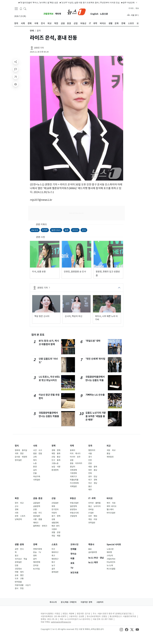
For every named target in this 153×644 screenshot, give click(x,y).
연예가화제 (37, 549)
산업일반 (55, 503)
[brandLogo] (76, 12)
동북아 (73, 450)
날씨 (35, 470)
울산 (90, 486)
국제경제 (73, 470)
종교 (17, 556)
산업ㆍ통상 (56, 457)
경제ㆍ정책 (56, 450)
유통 (53, 519)
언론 (17, 565)
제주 (90, 490)
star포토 (35, 230)
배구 (53, 562)
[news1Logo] (25, 616)
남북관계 (18, 519)
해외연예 (37, 562)
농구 (53, 565)
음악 (35, 559)
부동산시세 (74, 513)
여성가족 (37, 477)
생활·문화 (19, 544)
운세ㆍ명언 (19, 575)
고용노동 (55, 463)
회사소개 (53, 602)
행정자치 (92, 450)
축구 (53, 556)
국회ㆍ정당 (19, 454)
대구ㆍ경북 (93, 480)
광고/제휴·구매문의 (69, 602)
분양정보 (73, 509)
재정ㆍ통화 (56, 454)
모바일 (91, 509)
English (94, 14)
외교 (109, 446)
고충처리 (100, 602)
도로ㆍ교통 (19, 579)
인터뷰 (36, 565)
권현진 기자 (39, 48)
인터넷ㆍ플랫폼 (94, 503)
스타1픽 (110, 556)
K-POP (45, 230)
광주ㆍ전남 (93, 477)
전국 (90, 446)
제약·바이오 (112, 506)
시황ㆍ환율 (38, 519)
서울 (90, 454)
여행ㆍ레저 (19, 572)
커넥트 (131, 8)
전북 (90, 473)
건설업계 (73, 516)
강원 (90, 463)
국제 (72, 446)
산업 (54, 498)
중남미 (73, 467)
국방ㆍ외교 (111, 450)
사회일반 (37, 480)
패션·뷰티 (56, 526)
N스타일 (36, 569)
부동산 (73, 498)
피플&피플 (74, 480)
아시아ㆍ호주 (75, 457)
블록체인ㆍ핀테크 (40, 526)
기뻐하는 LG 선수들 (95, 395)
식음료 (54, 529)
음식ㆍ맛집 (19, 588)
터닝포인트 (111, 562)
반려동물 (18, 582)
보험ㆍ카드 (38, 513)
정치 (17, 446)
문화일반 (18, 562)
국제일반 (73, 486)
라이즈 (75, 230)
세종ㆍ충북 (93, 467)
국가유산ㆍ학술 (21, 559)
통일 (108, 454)
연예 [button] (32, 31)
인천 (90, 460)
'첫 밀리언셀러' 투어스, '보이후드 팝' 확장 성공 (31, 3)
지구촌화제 (74, 483)
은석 (84, 230)
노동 (35, 463)
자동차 (54, 513)
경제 (54, 446)
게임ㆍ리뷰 (93, 519)
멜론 (67, 230)
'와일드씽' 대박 (93, 341)
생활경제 (55, 523)
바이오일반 (111, 513)
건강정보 (18, 569)
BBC (90, 549)
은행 (35, 509)
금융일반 (37, 503)
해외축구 (55, 559)
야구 (53, 549)
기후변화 (73, 473)
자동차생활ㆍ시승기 (23, 585)
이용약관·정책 (86, 602)
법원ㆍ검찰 (38, 454)
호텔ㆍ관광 (56, 532)
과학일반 (92, 523)
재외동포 (110, 457)
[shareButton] (16, 62)
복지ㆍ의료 (111, 503)
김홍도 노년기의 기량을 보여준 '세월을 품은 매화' (96, 416)
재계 (53, 506)
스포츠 (55, 544)
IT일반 (91, 513)
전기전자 (55, 509)
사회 (35, 446)
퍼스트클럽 (111, 569)
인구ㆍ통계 (56, 460)
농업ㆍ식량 (56, 467)
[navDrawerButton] (16, 9)
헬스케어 (110, 509)
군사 (17, 506)
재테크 (36, 523)
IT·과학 (92, 498)
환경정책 (55, 470)
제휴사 (91, 544)
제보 (137, 8)
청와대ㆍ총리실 (21, 450)
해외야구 (55, 552)
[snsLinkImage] (121, 629)
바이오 (110, 498)
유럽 (72, 460)
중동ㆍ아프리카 (76, 463)
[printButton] (16, 84)
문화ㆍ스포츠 (20, 516)
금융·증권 (38, 498)
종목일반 (55, 572)
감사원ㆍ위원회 (21, 457)
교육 (35, 457)
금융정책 (37, 506)
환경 (35, 467)
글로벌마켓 (93, 552)
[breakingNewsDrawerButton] (21, 9)
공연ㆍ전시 (19, 549)
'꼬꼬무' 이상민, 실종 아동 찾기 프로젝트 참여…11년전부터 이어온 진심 (83, 3)
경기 (90, 457)
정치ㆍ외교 (19, 503)
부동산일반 (74, 503)
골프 (53, 569)
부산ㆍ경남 (93, 483)
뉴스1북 (110, 565)
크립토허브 (48, 14)
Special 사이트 (114, 544)
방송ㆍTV (37, 552)
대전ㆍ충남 (93, 470)
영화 (35, 556)
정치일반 (18, 460)
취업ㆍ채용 (56, 536)
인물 (35, 473)
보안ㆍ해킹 (93, 516)
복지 (35, 460)
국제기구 (73, 477)
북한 (17, 498)
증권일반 (37, 516)
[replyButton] (16, 69)
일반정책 (73, 506)
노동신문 (104, 14)
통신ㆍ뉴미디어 (94, 506)
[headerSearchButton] (25, 9)
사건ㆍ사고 (38, 450)
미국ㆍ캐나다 (75, 454)
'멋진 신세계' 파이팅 (95, 359)
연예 (35, 544)
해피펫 (58, 14)
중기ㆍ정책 (56, 516)
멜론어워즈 (56, 230)
